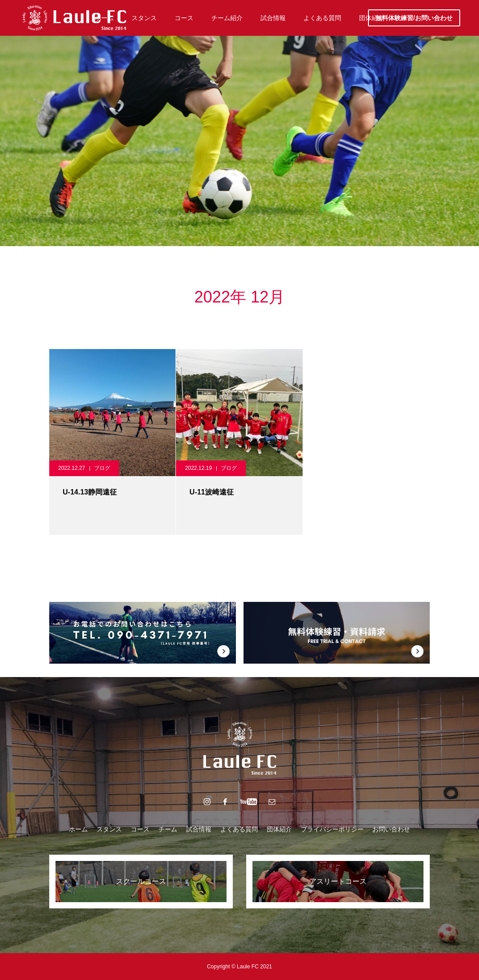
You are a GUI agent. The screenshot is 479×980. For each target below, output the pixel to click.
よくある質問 (239, 829)
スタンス (109, 829)
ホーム (78, 829)
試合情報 (199, 829)
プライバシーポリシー (332, 829)
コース (140, 829)
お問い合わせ (391, 829)
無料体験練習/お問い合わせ (414, 18)
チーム (168, 829)
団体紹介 (279, 829)
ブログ (102, 468)
